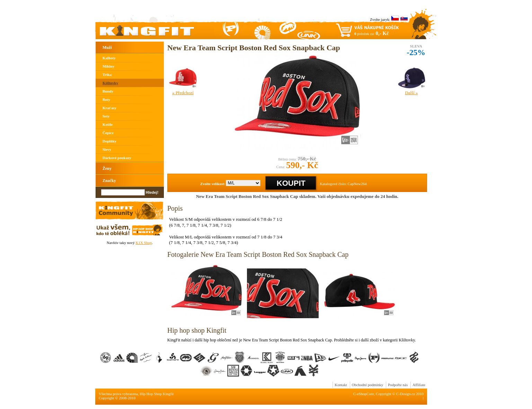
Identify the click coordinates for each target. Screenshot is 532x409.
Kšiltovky (110, 83)
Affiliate (419, 385)
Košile (108, 124)
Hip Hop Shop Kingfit (157, 394)
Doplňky (109, 141)
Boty (106, 99)
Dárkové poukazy (117, 158)
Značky (109, 181)
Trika (107, 75)
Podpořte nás (398, 385)
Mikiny (108, 66)
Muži (107, 47)
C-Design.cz (406, 394)
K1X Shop (144, 243)
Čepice (108, 133)
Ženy (107, 168)
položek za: (372, 33)
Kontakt (341, 385)
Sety (106, 116)
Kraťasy (109, 108)
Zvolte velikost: (213, 184)
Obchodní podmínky (368, 385)
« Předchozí (183, 93)
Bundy (108, 91)
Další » (411, 93)
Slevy (107, 149)
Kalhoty (109, 58)
